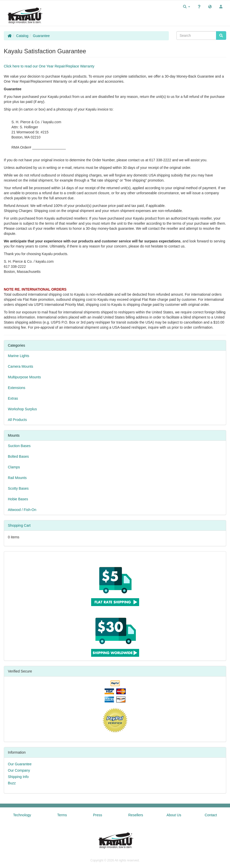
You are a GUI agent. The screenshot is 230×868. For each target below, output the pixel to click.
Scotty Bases (18, 488)
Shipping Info (18, 777)
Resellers (136, 815)
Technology (22, 815)
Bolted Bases (18, 456)
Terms (62, 815)
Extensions (17, 388)
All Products (17, 420)
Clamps (14, 467)
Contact (211, 815)
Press (97, 815)
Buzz (12, 783)
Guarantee (41, 36)
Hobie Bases (18, 499)
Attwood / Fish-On (22, 510)
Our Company (19, 770)
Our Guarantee (20, 764)
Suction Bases (19, 446)
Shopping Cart (19, 525)
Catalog (22, 36)
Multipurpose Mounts (24, 377)
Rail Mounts (17, 478)
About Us (174, 815)
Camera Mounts (21, 366)
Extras (13, 398)
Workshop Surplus (22, 409)
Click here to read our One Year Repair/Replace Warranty (49, 66)
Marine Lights (19, 356)
